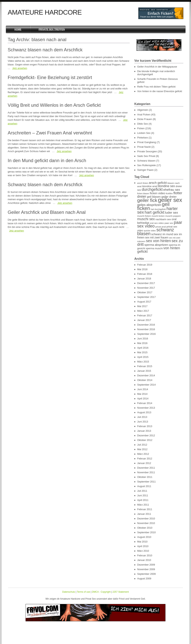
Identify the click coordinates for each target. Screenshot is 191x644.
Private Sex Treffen (52, 29)
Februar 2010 (145, 555)
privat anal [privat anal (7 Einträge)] (160, 227)
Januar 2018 (144, 279)
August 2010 (144, 537)
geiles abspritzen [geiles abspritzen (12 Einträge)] (149, 205)
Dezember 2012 (146, 435)
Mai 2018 (142, 269)
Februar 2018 (145, 274)
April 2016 (143, 348)
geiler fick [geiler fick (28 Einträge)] (147, 200)
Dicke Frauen (145, 119)
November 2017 (146, 288)
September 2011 (146, 482)
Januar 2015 (144, 371)
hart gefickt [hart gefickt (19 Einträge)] (155, 212)
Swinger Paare (145, 170)
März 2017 (143, 311)
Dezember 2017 (146, 283)
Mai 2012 (142, 449)
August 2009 (144, 579)
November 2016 (146, 329)
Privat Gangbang (147, 142)
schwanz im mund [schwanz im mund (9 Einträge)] (162, 234)
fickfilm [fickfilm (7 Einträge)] (169, 193)
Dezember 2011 (146, 468)
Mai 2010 (142, 542)
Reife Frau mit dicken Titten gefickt (156, 87)
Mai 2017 (142, 306)
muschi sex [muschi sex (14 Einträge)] (146, 219)
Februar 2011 (145, 509)
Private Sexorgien (147, 151)
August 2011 (144, 486)
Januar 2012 (144, 463)
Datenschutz (69, 592)
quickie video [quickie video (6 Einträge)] (150, 231)
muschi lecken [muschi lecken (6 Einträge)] (158, 216)
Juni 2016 (143, 339)
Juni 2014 (143, 389)
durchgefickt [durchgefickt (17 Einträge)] (152, 189)
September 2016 (146, 334)
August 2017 (144, 302)
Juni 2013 (143, 422)
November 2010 (146, 523)
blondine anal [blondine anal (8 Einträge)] (150, 186)
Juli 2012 (142, 445)
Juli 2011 (142, 491)
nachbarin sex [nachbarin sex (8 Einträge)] (163, 219)
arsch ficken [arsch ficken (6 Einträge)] (143, 183)
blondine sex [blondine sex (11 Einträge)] (166, 186)
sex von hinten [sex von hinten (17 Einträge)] (159, 241)
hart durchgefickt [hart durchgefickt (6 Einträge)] (158, 209)
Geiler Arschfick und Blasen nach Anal (47, 212)
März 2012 (143, 454)
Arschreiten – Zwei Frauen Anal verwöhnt (50, 133)
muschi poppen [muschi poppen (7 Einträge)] (173, 216)
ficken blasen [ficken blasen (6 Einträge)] (143, 193)
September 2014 (146, 385)
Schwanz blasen (146, 161)
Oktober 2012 (145, 440)
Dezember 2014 (146, 375)
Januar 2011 (144, 514)
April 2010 (143, 546)
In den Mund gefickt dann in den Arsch (47, 160)
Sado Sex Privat (146, 156)
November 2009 (146, 569)
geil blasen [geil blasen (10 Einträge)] (154, 197)
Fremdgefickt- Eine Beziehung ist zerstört (50, 77)
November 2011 (146, 472)
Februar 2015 (145, 366)
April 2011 (143, 500)
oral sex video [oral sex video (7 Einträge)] (157, 223)
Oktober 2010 (145, 528)
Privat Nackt (144, 147)
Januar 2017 (144, 320)
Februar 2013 (145, 426)
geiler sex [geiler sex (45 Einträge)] (170, 200)
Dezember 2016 (146, 325)
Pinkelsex (143, 138)
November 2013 (146, 408)
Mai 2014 (142, 394)
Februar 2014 (145, 403)
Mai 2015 (142, 352)
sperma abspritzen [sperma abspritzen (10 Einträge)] (156, 245)
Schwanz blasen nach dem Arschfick (45, 50)
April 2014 (143, 399)
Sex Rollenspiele (147, 165)
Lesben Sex (144, 133)
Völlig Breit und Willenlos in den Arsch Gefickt (54, 105)
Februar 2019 (145, 265)
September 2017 (146, 297)
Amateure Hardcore (45, 12)
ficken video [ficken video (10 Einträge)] (157, 193)
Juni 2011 (143, 495)
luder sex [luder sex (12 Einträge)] (172, 213)
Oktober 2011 (145, 477)
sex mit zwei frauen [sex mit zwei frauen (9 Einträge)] (157, 237)
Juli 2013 (142, 417)
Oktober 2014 (145, 380)
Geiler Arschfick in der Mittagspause (157, 67)
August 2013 (144, 412)
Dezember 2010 (146, 519)
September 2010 (146, 532)
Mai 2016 (142, 343)
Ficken (141, 128)
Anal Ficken (144, 115)
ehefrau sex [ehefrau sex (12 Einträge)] (172, 190)
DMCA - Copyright (101, 592)
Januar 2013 (144, 431)
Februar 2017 (145, 315)
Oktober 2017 (145, 292)
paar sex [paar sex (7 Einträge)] (169, 223)
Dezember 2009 (146, 565)
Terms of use (83, 592)
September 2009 (146, 574)
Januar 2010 (144, 560)
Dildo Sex (143, 124)
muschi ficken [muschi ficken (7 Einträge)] (144, 216)
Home (18, 29)
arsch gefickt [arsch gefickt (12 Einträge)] (158, 183)
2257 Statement (121, 592)
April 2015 (143, 357)
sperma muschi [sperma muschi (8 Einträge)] (154, 248)
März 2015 (143, 362)
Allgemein (143, 110)
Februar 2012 (145, 459)
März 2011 (143, 505)
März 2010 (143, 551)
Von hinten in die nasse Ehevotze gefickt (160, 91)
